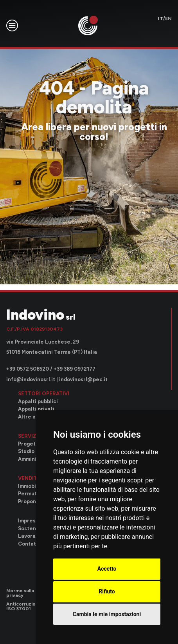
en (168, 18)
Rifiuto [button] (107, 591)
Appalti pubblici (38, 401)
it (161, 18)
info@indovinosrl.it (31, 379)
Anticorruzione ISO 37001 (24, 607)
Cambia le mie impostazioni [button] (107, 614)
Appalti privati (36, 409)
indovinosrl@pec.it (83, 379)
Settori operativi (44, 394)
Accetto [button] (107, 569)
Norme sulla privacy (20, 593)
